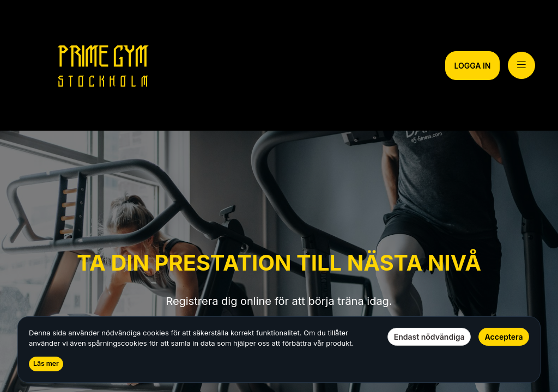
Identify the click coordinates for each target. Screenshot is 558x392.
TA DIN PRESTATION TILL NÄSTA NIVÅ (279, 263)
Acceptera (504, 337)
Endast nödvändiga (429, 337)
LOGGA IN (472, 66)
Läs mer (46, 363)
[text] (279, 312)
